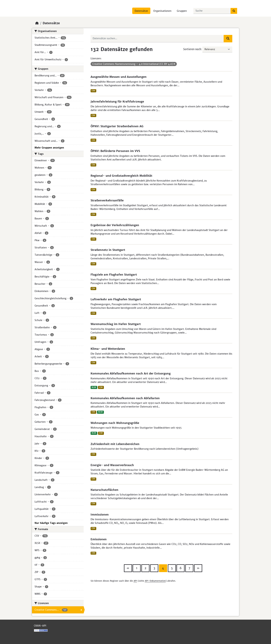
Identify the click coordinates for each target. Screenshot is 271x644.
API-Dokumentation (155, 581)
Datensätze (141, 11)
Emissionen (99, 539)
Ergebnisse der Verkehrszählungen (115, 225)
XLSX (94, 387)
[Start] (37, 23)
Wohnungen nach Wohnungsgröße (115, 423)
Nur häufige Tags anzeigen (51, 523)
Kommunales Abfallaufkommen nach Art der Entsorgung (131, 373)
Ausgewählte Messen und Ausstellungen (119, 77)
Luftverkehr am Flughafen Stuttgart (116, 299)
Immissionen (100, 515)
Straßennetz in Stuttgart (108, 250)
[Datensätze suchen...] (212, 11)
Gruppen (182, 11)
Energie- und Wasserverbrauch (112, 465)
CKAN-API (40, 626)
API (135, 581)
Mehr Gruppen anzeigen (49, 148)
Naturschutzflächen (104, 490)
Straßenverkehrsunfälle (107, 200)
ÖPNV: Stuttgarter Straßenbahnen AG (117, 126)
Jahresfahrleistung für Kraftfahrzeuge (117, 101)
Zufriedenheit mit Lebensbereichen (115, 444)
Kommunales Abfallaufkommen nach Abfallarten (125, 398)
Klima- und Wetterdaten (108, 349)
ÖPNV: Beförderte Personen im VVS (115, 151)
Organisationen (162, 11)
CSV (93, 91)
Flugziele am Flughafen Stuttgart (114, 275)
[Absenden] (234, 11)
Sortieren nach (192, 49)
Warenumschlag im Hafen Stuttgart (116, 324)
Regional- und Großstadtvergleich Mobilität (121, 176)
